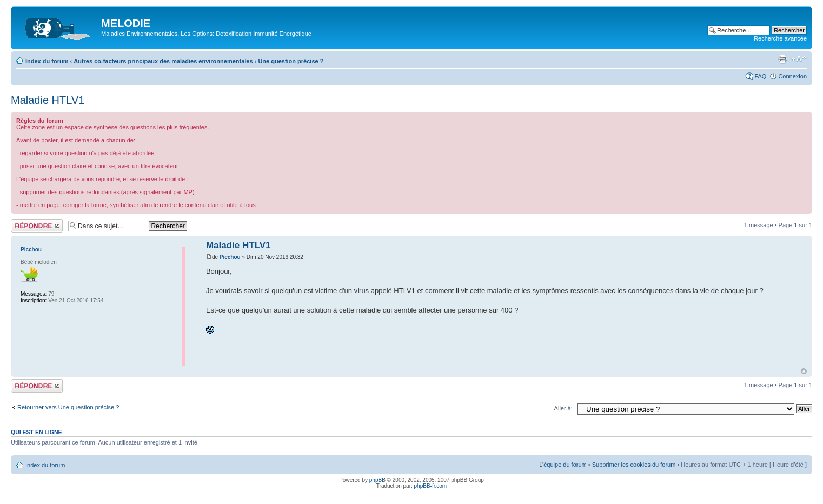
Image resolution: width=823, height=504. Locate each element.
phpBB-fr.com (431, 486)
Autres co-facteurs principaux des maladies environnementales (163, 61)
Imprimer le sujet (782, 59)
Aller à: (563, 408)
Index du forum (47, 61)
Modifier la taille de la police (799, 59)
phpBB (377, 480)
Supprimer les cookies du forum (634, 465)
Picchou (230, 257)
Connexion (792, 76)
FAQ (760, 76)
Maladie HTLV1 (48, 100)
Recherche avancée (780, 38)
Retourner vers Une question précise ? (68, 407)
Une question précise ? (291, 61)
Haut (804, 371)
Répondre (37, 226)
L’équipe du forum (563, 465)
